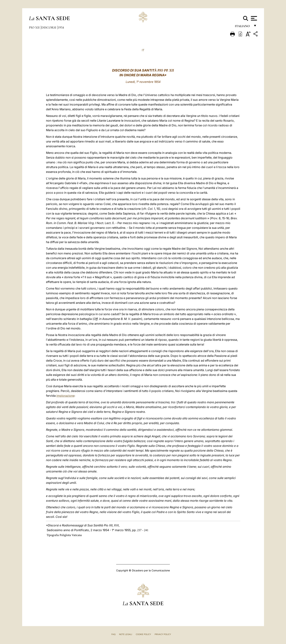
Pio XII (35, 27)
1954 (61, 27)
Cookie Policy (143, 634)
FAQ (113, 634)
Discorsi (49, 27)
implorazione (65, 396)
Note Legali (126, 634)
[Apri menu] (253, 18)
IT (143, 50)
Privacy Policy (163, 634)
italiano (243, 27)
